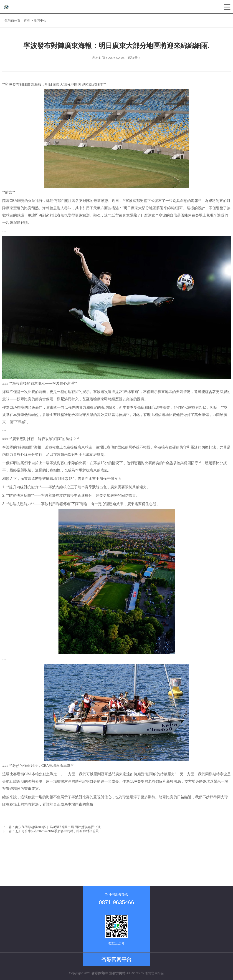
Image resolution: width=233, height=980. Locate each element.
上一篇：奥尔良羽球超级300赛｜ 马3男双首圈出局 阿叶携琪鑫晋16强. (52, 827)
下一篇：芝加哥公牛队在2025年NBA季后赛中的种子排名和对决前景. (51, 831)
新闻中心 (40, 20)
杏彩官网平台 (154, 973)
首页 (27, 20)
